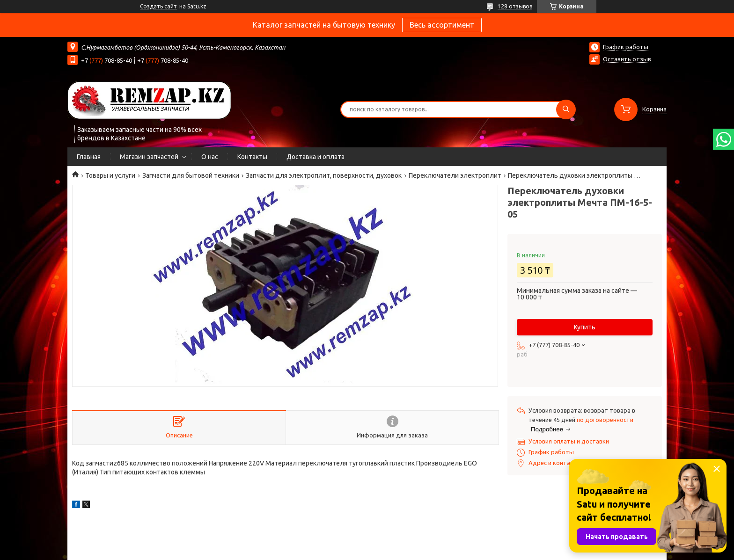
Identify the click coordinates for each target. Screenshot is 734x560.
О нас (210, 157)
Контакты (252, 157)
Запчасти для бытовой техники (191, 175)
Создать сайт (158, 6)
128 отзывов (515, 6)
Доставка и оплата (316, 157)
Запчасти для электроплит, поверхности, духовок (324, 175)
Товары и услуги (110, 175)
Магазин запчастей (149, 157)
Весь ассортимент (442, 25)
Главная (89, 157)
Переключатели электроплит (455, 175)
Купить (585, 327)
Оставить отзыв (627, 59)
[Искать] (566, 109)
